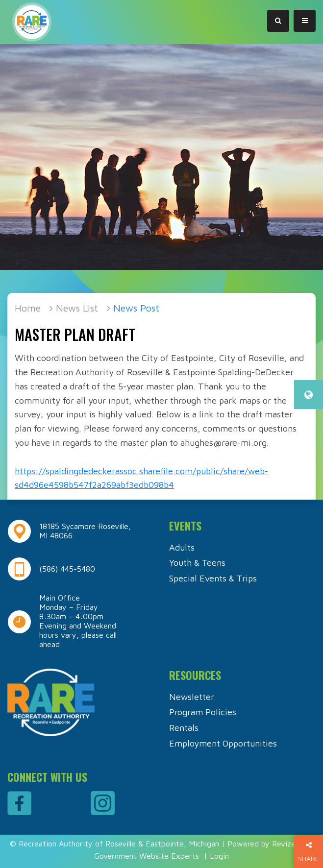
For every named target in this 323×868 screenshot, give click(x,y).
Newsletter (192, 697)
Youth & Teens (197, 563)
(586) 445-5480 (67, 569)
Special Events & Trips (213, 578)
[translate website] (309, 395)
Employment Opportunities (223, 743)
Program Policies (203, 712)
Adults (182, 547)
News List (77, 308)
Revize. (285, 844)
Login (219, 856)
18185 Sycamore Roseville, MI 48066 (85, 531)
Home (28, 308)
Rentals (184, 728)
